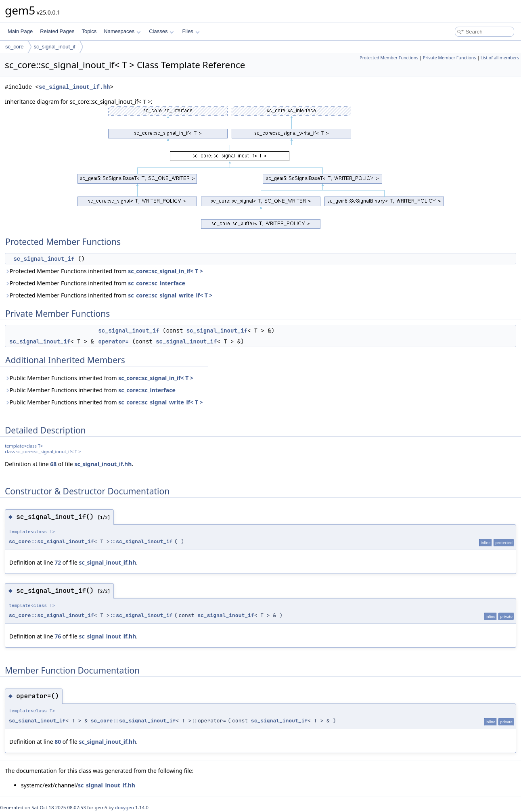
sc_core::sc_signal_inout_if (51, 541)
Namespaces (122, 31)
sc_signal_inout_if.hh (74, 87)
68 (53, 464)
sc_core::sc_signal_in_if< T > (165, 271)
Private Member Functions (450, 58)
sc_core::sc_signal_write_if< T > (170, 295)
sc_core (15, 47)
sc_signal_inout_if (55, 47)
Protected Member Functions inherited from (104, 271)
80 (58, 742)
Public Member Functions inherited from (99, 378)
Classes (161, 31)
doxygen (124, 807)
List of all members (500, 58)
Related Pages (57, 31)
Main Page (20, 31)
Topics (89, 31)
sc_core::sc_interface (157, 283)
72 (58, 562)
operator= (113, 341)
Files (191, 31)
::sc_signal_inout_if (141, 541)
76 (58, 636)
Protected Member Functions (389, 58)
